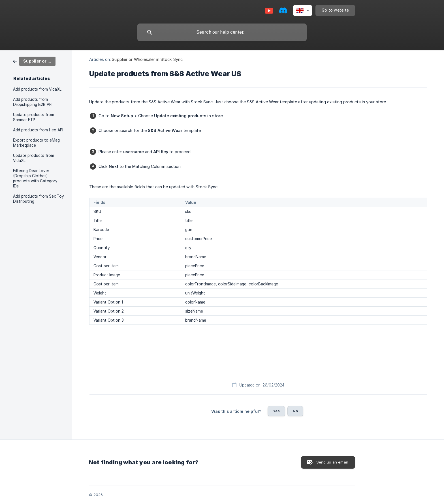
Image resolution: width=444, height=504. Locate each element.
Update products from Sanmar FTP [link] (34, 117)
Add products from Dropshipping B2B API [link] (33, 102)
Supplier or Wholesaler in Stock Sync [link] (147, 59)
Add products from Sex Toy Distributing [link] (39, 199)
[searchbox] (222, 32)
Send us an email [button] (332, 462)
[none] (303, 10)
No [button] (295, 411)
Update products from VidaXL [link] (34, 158)
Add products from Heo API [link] (38, 130)
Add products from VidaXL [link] (37, 89)
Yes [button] (276, 411)
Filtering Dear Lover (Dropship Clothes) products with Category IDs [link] (35, 178)
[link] (34, 61)
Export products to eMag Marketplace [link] (36, 143)
